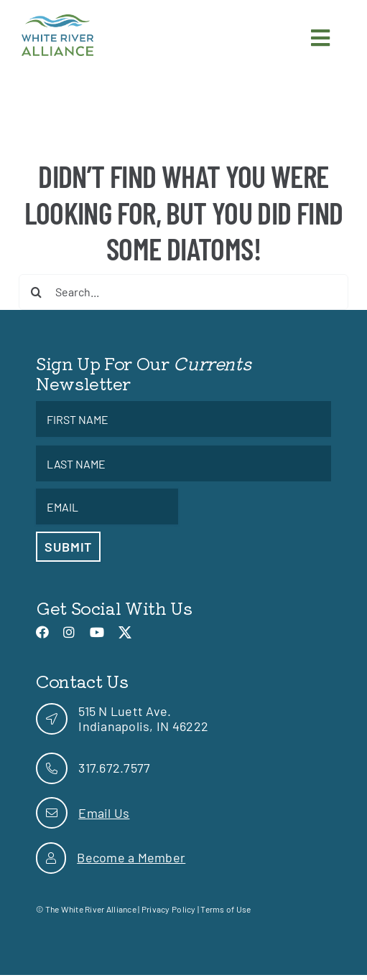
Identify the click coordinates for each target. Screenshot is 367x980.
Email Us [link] (104, 813)
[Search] (37, 292)
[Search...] (184, 292)
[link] (57, 21)
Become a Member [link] (131, 857)
